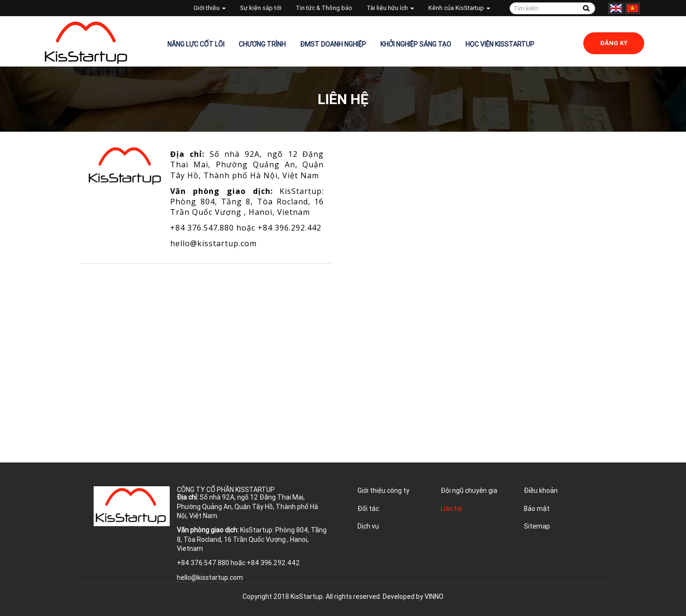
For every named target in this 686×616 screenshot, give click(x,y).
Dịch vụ (368, 526)
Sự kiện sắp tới (261, 8)
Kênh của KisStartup (459, 8)
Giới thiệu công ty (383, 491)
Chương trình (262, 44)
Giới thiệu (210, 8)
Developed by (413, 597)
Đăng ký (614, 43)
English (616, 8)
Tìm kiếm (586, 8)
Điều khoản (541, 491)
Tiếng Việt (633, 8)
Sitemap (537, 526)
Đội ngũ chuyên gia (469, 491)
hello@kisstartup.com (213, 243)
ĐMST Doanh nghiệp (333, 44)
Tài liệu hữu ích (390, 8)
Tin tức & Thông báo (324, 8)
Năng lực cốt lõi (196, 44)
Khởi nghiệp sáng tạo (416, 44)
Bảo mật (537, 509)
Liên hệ (451, 509)
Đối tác (368, 509)
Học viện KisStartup (500, 44)
